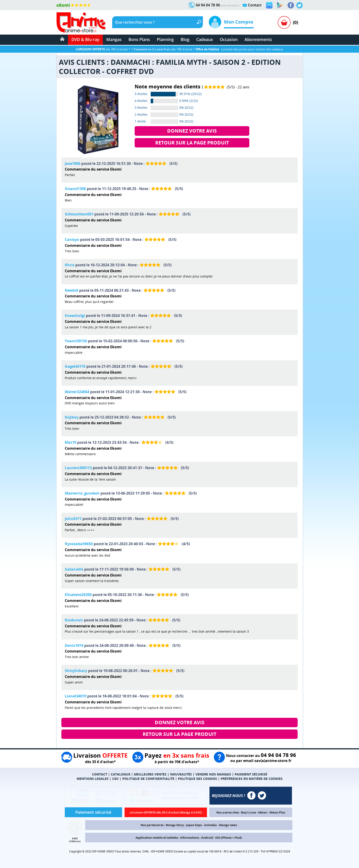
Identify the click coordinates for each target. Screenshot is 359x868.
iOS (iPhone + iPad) (228, 838)
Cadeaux (205, 39)
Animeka (211, 825)
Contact (255, 5)
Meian (263, 812)
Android (207, 838)
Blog (185, 39)
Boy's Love (249, 812)
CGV (115, 779)
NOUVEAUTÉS (181, 774)
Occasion (229, 39)
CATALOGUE (121, 774)
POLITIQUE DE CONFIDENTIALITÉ (148, 779)
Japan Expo (194, 825)
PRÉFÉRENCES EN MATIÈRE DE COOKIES (252, 779)
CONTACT (100, 774)
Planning (165, 39)
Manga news (228, 825)
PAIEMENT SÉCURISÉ (251, 774)
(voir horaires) (230, 5)
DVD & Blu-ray (85, 39)
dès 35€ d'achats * (103, 49)
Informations (190, 838)
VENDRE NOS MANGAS (213, 774)
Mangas (114, 39)
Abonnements (258, 39)
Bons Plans (139, 39)
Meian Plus (277, 812)
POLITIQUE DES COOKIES (197, 779)
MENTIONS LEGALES (93, 779)
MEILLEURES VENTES (150, 774)
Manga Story (175, 825)
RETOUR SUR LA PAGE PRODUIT (192, 143)
